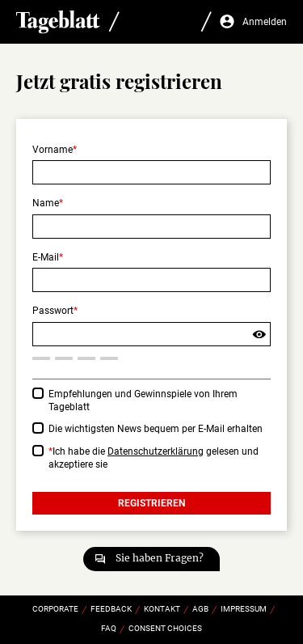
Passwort (53, 311)
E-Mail (46, 257)
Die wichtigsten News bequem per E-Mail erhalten (156, 429)
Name (46, 203)
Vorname (53, 150)
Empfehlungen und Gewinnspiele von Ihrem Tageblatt (143, 401)
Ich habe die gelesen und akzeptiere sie (154, 458)
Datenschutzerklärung (156, 451)
